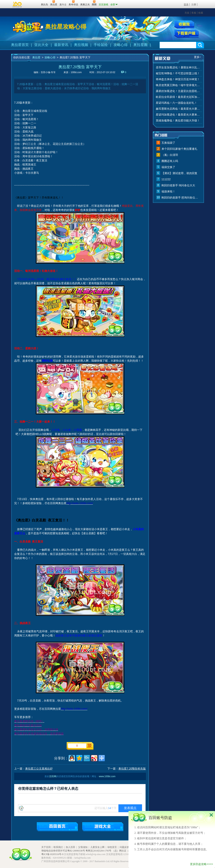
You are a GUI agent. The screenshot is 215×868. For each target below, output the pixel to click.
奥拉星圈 (140, 45)
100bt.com (76, 72)
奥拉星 (36, 57)
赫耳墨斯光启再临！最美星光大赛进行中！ (178, 109)
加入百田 (70, 847)
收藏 (201, 13)
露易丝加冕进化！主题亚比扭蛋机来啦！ (178, 91)
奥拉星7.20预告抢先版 (132, 769)
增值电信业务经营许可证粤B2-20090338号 (63, 851)
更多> (197, 57)
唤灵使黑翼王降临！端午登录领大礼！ (178, 85)
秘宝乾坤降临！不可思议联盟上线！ (178, 73)
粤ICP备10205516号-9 (52, 854)
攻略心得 (121, 45)
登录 (186, 5)
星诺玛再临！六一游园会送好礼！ (176, 103)
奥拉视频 (81, 45)
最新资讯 (61, 45)
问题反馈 (124, 847)
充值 (187, 13)
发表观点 (130, 808)
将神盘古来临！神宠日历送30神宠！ (178, 79)
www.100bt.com (107, 776)
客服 (194, 13)
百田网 (32, 4)
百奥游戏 (17, 4)
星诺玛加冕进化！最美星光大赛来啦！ (178, 115)
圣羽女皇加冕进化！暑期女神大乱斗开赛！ (178, 68)
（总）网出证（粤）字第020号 (128, 851)
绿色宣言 (112, 847)
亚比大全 (41, 45)
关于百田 (46, 847)
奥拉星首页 (20, 45)
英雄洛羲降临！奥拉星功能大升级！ (178, 121)
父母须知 (83, 847)
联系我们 (58, 847)
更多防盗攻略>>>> (202, 864)
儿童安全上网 (97, 847)
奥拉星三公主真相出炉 (39, 769)
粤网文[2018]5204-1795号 (99, 851)
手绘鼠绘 (101, 45)
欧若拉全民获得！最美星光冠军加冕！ (178, 97)
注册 (194, 5)
